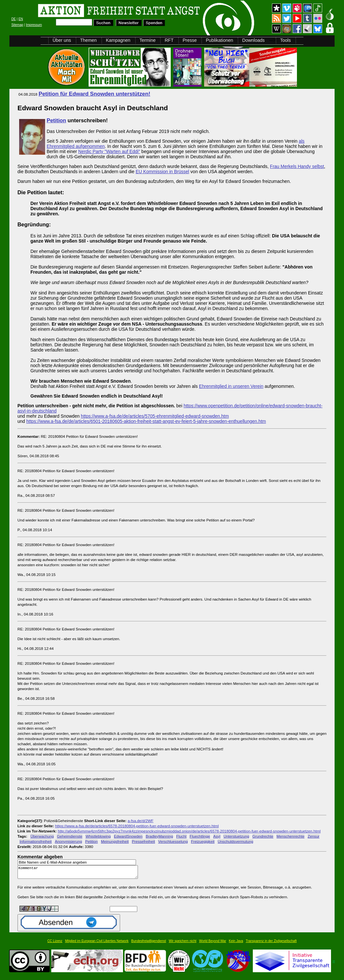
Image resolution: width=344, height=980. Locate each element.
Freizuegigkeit (203, 841)
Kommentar (80, 873)
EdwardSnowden (128, 836)
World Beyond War (212, 944)
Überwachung (42, 836)
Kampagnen (118, 40)
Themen (88, 40)
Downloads (253, 40)
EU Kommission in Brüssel (162, 172)
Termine (148, 40)
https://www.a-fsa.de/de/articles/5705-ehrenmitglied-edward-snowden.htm (155, 416)
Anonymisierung (68, 841)
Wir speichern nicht (183, 944)
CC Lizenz (55, 944)
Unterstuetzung (236, 836)
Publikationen (219, 40)
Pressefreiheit (143, 841)
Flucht (181, 836)
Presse (190, 40)
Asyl (217, 836)
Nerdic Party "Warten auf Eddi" (109, 151)
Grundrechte (263, 836)
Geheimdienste (69, 836)
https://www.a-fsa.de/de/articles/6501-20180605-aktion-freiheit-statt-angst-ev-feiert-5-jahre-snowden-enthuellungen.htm (146, 421)
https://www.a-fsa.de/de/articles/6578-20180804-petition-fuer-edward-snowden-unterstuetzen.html (137, 826)
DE (14, 19)
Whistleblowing (98, 836)
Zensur (313, 836)
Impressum (34, 25)
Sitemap (17, 25)
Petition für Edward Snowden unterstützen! (94, 94)
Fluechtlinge (200, 836)
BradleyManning (159, 836)
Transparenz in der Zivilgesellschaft (271, 944)
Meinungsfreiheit (115, 841)
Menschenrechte (290, 836)
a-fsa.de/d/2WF (141, 821)
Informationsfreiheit (36, 841)
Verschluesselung (173, 841)
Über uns (62, 40)
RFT (169, 40)
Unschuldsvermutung (236, 841)
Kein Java (236, 944)
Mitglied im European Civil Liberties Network (97, 944)
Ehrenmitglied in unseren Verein (231, 386)
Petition (56, 120)
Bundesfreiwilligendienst (148, 944)
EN (21, 19)
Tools (285, 40)
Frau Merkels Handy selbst (297, 166)
